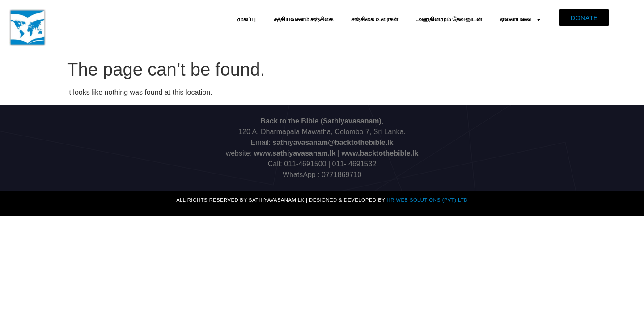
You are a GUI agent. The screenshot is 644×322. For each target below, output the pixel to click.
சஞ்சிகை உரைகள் (375, 19)
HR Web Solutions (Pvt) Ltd (427, 200)
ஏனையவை (521, 19)
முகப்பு (246, 19)
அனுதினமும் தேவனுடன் (449, 19)
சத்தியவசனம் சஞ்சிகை (304, 19)
